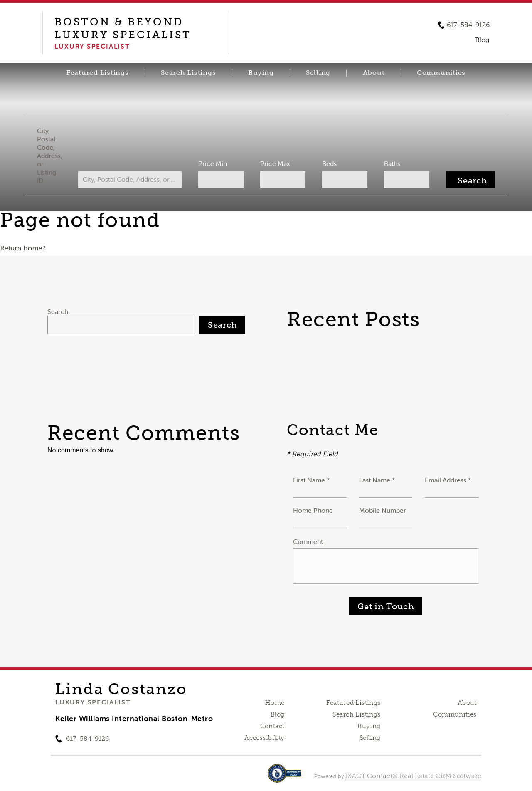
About (374, 73)
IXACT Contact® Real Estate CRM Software (413, 776)
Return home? (23, 248)
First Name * (312, 480)
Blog (278, 714)
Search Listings (188, 73)
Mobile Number (383, 510)
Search (58, 311)
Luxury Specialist (93, 702)
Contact (272, 726)
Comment (308, 541)
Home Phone (313, 510)
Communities (441, 73)
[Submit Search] (468, 180)
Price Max (275, 163)
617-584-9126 (468, 25)
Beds (329, 163)
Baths (391, 163)
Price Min (213, 163)
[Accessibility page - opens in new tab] (284, 777)
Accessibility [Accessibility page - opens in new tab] (264, 738)
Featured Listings (98, 73)
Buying (261, 73)
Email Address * (448, 480)
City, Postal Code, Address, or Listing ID (51, 156)
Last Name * (377, 480)
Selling (318, 73)
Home (275, 703)
